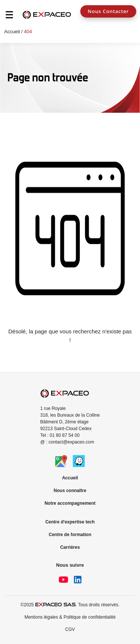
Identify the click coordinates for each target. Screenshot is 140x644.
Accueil (12, 32)
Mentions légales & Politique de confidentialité (70, 617)
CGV (70, 629)
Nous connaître (70, 491)
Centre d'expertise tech (70, 522)
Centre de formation (70, 535)
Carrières (70, 547)
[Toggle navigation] (6, 17)
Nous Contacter (108, 11)
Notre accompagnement (70, 503)
